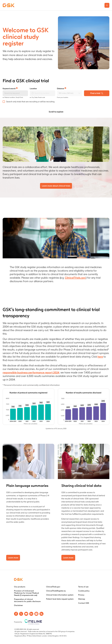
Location (33, 89)
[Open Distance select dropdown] (79, 93)
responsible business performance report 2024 (31, 372)
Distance (62, 88)
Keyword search (10, 88)
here (100, 357)
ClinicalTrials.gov (75, 278)
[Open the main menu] (107, 5)
